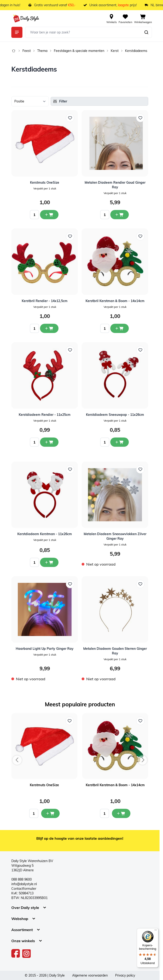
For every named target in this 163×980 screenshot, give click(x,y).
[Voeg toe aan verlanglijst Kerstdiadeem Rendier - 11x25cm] (70, 350)
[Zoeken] (146, 32)
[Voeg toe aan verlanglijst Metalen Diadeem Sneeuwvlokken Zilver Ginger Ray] (140, 469)
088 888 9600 (22, 879)
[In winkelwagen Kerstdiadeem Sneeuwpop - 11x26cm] (120, 442)
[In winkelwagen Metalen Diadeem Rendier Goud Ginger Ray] (120, 215)
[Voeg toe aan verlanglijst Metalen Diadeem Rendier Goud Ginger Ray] (140, 118)
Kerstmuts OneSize (45, 183)
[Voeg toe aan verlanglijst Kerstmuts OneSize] (70, 118)
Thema (42, 51)
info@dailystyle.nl (24, 884)
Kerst (115, 51)
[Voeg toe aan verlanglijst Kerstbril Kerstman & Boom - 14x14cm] (140, 721)
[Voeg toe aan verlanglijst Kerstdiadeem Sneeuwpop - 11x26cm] (140, 350)
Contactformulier (24, 889)
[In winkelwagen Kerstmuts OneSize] (49, 215)
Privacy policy (125, 975)
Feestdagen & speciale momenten (79, 51)
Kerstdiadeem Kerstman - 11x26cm (45, 534)
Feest (27, 51)
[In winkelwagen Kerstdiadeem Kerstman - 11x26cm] (49, 562)
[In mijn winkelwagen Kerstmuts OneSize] (50, 813)
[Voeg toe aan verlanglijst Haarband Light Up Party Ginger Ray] (70, 584)
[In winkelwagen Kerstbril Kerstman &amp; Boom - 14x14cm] (120, 328)
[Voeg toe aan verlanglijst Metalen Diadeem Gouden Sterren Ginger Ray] (140, 584)
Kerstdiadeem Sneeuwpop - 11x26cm (115, 415)
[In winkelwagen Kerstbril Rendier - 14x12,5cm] (49, 328)
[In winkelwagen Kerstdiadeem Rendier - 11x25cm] (49, 442)
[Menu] (156, 931)
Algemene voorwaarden (90, 975)
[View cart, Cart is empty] (143, 18)
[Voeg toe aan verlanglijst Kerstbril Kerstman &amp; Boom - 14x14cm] (140, 236)
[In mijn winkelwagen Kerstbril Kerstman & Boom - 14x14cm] (121, 813)
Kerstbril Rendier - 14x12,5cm (45, 301)
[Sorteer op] (30, 101)
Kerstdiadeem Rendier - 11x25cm (45, 415)
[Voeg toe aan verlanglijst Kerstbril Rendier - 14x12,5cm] (70, 236)
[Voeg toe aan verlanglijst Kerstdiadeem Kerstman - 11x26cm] (70, 469)
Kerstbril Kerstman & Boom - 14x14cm (115, 301)
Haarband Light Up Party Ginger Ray (45, 649)
